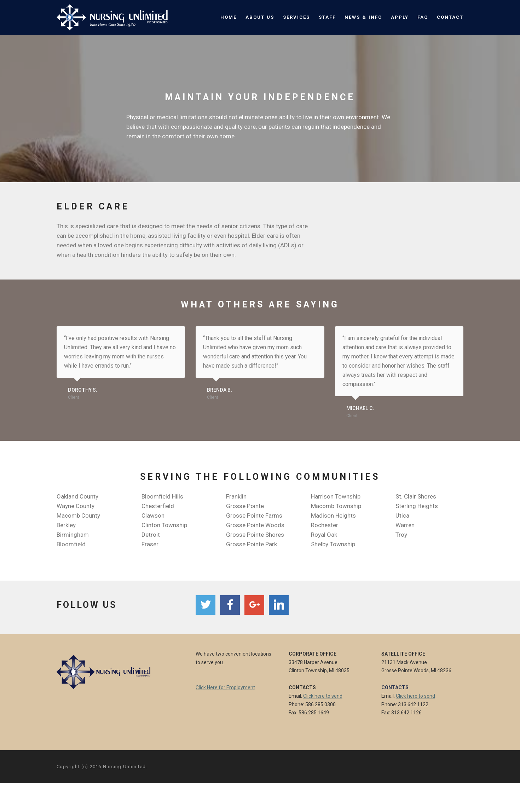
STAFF (327, 17)
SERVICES (296, 17)
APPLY (400, 17)
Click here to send (323, 696)
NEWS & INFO (363, 17)
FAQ (423, 17)
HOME (229, 17)
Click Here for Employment (225, 687)
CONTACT (450, 17)
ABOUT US (260, 17)
